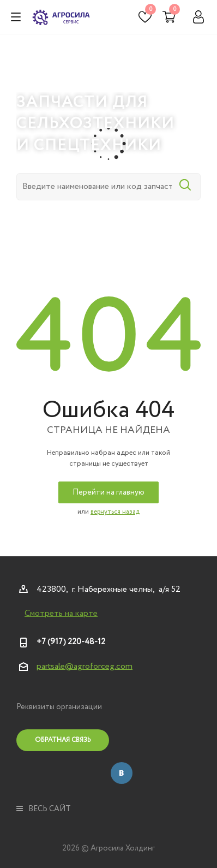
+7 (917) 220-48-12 (71, 642)
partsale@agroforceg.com (85, 666)
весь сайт (44, 809)
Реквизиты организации (59, 707)
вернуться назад (115, 512)
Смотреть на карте (61, 614)
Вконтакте (122, 773)
